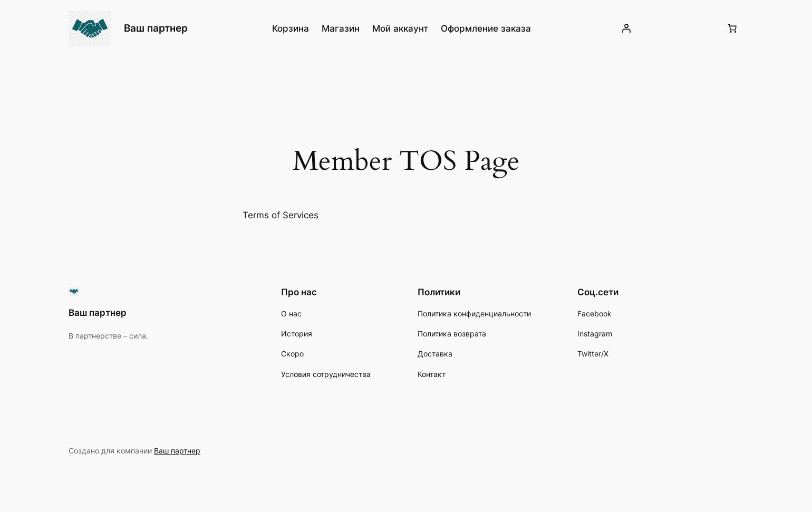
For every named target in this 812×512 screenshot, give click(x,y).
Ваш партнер (156, 28)
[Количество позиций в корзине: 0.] (732, 28)
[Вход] (626, 28)
